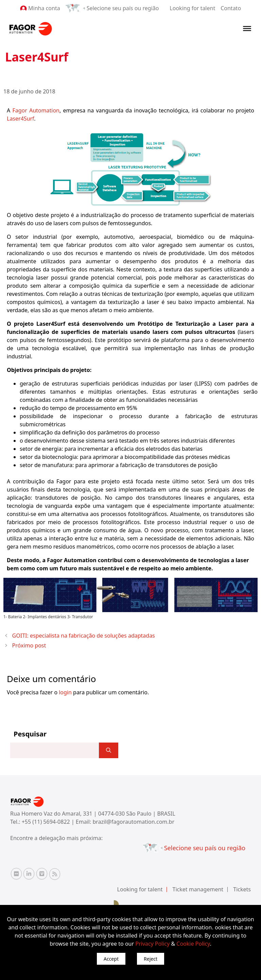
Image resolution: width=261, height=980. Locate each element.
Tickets (242, 889)
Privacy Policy (152, 944)
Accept (111, 959)
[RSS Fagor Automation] (55, 874)
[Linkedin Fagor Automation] (29, 874)
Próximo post (29, 645)
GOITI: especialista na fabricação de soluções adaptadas (84, 636)
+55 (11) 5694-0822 (47, 822)
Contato (231, 8)
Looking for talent (192, 8)
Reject (151, 959)
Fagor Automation (36, 110)
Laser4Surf (20, 119)
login (65, 692)
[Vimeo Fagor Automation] (42, 874)
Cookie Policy (193, 944)
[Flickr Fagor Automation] (16, 874)
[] (109, 750)
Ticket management (198, 889)
